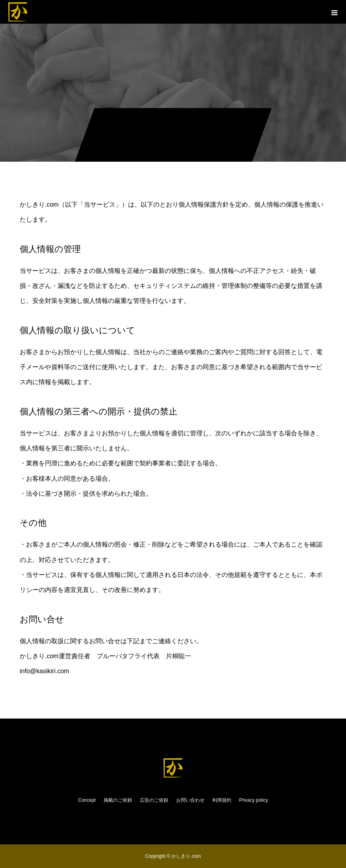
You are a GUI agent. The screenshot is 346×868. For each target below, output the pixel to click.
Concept (87, 800)
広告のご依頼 (154, 800)
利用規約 (222, 800)
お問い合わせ (190, 800)
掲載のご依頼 (118, 800)
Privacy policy (254, 800)
